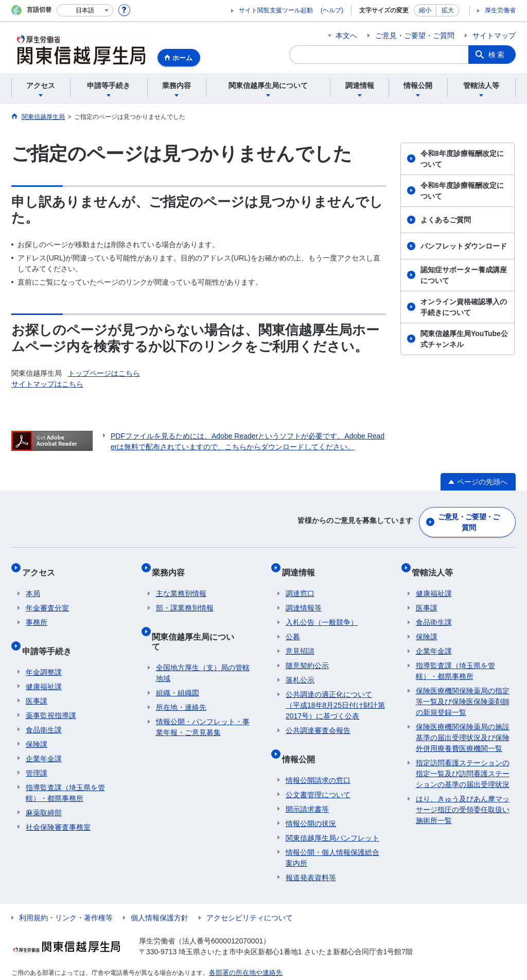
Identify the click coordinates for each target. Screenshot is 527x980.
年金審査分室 (47, 597)
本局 (33, 582)
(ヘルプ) (332, 10)
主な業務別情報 (181, 582)
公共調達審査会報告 (318, 719)
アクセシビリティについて (250, 898)
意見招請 (300, 640)
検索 (497, 55)
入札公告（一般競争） (322, 611)
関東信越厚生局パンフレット (332, 818)
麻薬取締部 (44, 793)
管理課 (37, 753)
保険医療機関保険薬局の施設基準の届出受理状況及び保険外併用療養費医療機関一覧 (463, 726)
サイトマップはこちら (47, 384)
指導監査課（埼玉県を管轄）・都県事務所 (65, 773)
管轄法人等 (436, 565)
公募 (293, 625)
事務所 (37, 611)
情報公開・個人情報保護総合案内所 (332, 838)
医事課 (37, 681)
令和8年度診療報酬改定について (462, 159)
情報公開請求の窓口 (318, 760)
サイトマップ (494, 36)
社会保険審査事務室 (58, 807)
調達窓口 (300, 582)
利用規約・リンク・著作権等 (66, 898)
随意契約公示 (307, 654)
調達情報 (302, 565)
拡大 (448, 10)
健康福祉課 (44, 667)
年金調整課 (44, 652)
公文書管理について (318, 775)
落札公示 (300, 669)
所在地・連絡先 (181, 677)
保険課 (37, 724)
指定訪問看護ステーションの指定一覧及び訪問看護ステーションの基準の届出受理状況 (463, 762)
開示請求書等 (307, 789)
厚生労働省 (500, 10)
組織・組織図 (178, 663)
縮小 (425, 10)
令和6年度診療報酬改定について (462, 191)
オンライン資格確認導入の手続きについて (464, 307)
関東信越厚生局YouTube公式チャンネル (464, 339)
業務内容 (172, 565)
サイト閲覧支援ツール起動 (276, 10)
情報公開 (302, 743)
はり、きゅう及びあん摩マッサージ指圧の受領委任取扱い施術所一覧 (463, 798)
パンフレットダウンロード (464, 246)
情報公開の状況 (311, 803)
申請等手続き (50, 635)
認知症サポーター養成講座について (464, 275)
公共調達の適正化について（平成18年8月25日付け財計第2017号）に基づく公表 (335, 694)
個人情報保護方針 (160, 898)
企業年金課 (44, 739)
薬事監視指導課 (51, 695)
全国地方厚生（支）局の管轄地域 (203, 643)
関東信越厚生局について (201, 620)
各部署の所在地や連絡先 (243, 952)
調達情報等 (304, 597)
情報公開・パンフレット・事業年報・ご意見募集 (203, 697)
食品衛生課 (44, 710)
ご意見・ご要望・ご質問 (415, 36)
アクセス (42, 565)
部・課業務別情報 (185, 597)
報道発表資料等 (311, 857)
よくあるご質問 (446, 220)
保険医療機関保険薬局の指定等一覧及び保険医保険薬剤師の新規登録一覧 (463, 690)
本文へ (346, 36)
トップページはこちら (104, 373)
